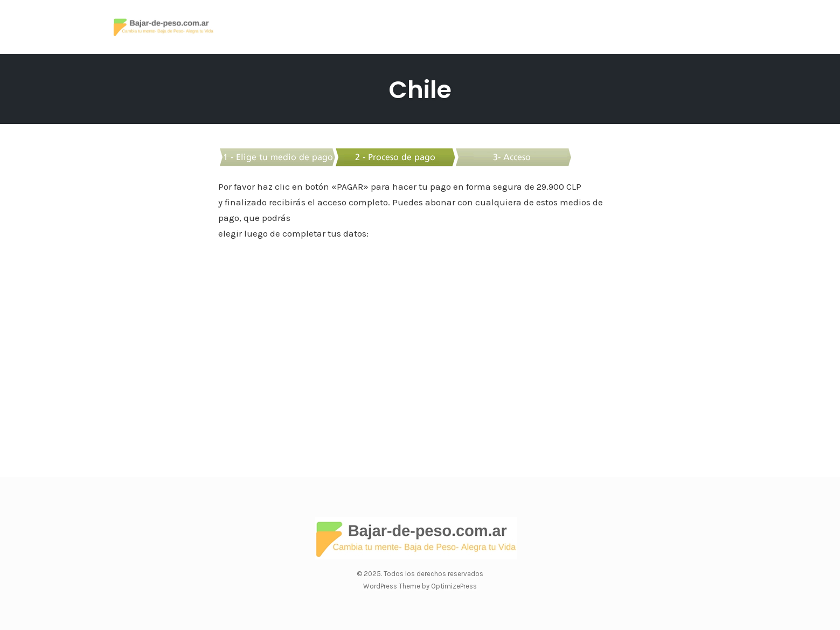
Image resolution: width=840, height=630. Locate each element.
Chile (420, 90)
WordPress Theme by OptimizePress (420, 586)
